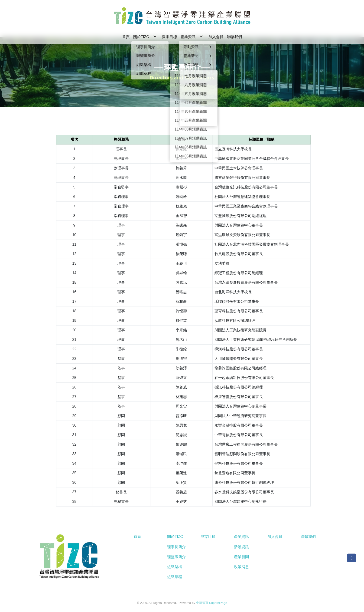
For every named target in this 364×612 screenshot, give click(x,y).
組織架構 (175, 567)
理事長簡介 (176, 547)
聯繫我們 (308, 537)
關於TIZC (175, 537)
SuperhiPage (218, 603)
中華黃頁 (202, 603)
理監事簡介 (176, 557)
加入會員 (275, 537)
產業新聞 (241, 557)
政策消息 (241, 567)
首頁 (137, 537)
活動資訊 (241, 547)
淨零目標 (208, 537)
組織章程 (175, 577)
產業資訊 (241, 537)
